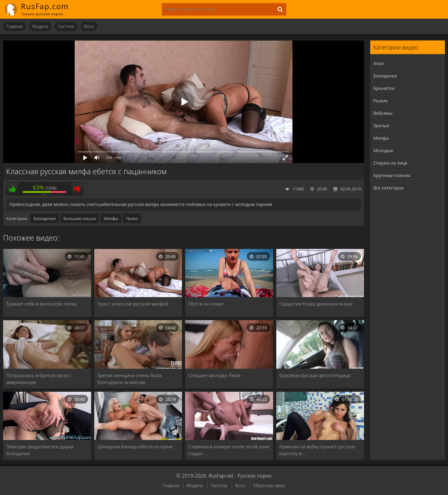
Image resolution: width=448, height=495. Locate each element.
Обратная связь (269, 486)
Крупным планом (392, 175)
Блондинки (44, 218)
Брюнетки (384, 88)
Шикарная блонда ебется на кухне (135, 446)
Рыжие (380, 101)
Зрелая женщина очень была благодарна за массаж (130, 379)
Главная (14, 26)
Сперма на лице (390, 163)
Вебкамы (383, 113)
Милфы (111, 218)
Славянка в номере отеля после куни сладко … (229, 450)
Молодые (383, 150)
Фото (89, 26)
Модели (40, 26)
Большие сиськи (80, 218)
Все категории (389, 188)
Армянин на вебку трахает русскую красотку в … (317, 450)
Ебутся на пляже (206, 304)
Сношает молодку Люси (214, 375)
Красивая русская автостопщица (315, 375)
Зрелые (381, 126)
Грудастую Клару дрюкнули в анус (316, 304)
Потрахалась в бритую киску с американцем (39, 379)
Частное (66, 26)
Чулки (132, 218)
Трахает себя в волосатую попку (42, 304)
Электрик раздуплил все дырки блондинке (40, 450)
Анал (379, 63)
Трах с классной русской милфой (133, 304)
